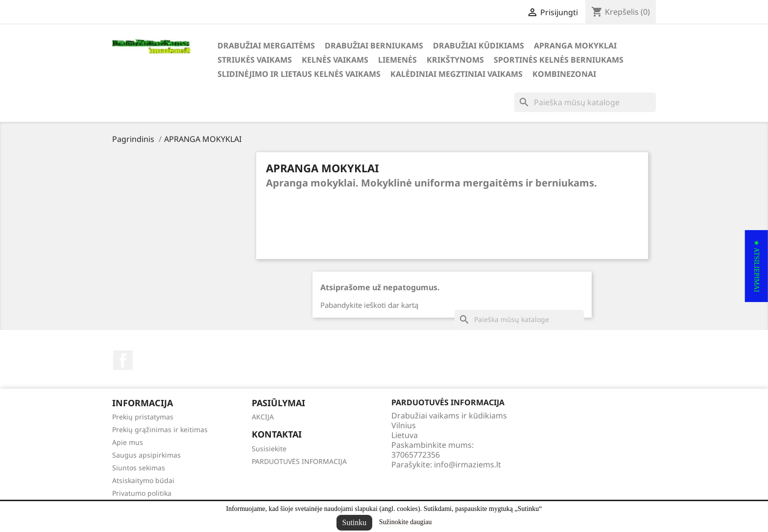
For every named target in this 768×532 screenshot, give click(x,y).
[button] (756, 266)
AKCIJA (263, 417)
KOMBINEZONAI (564, 74)
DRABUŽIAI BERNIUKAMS (374, 46)
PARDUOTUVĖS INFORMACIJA (299, 461)
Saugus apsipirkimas (146, 455)
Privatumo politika (142, 493)
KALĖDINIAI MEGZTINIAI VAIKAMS (456, 74)
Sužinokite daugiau (406, 522)
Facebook (123, 360)
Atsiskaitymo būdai (143, 480)
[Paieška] (585, 102)
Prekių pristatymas (143, 417)
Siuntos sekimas (139, 468)
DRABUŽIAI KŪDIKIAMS (479, 46)
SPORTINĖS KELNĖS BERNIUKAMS (559, 60)
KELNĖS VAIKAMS (335, 60)
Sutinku (355, 522)
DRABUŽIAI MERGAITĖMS (266, 46)
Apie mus (128, 442)
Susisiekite (269, 449)
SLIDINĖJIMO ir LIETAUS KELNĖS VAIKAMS (299, 74)
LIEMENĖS (397, 60)
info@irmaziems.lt (468, 464)
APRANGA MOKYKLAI (575, 46)
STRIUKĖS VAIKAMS (255, 60)
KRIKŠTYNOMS (455, 60)
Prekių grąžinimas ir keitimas (160, 429)
